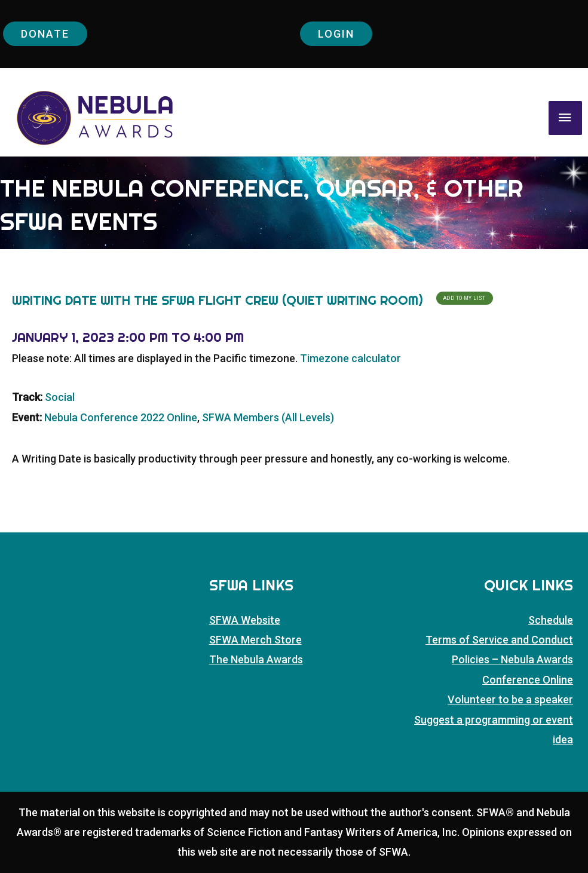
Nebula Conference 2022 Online (121, 417)
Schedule (551, 620)
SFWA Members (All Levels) (268, 417)
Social (60, 397)
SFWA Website (245, 620)
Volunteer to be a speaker (510, 699)
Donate (45, 34)
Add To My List (465, 298)
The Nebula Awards (256, 659)
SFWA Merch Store (255, 640)
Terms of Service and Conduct (499, 640)
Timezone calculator (350, 358)
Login (336, 34)
